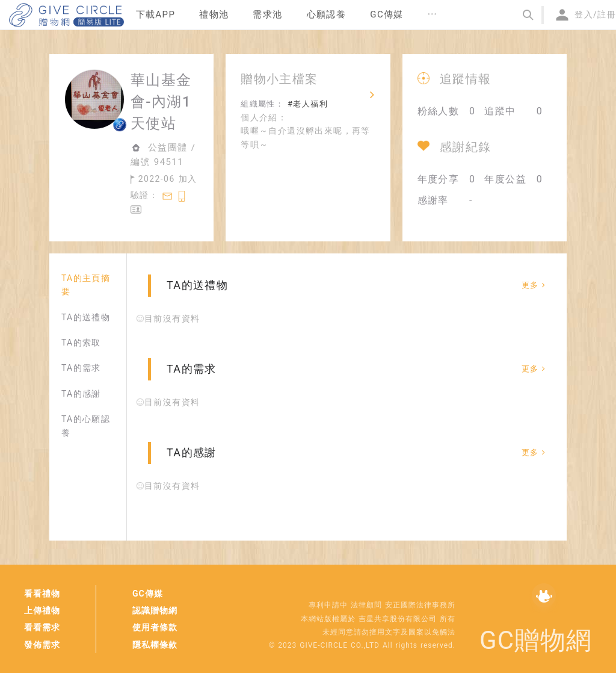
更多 (534, 285)
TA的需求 (81, 368)
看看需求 (42, 627)
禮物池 (214, 14)
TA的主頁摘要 (86, 285)
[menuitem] (156, 15)
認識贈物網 (155, 610)
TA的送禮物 (86, 317)
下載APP (156, 14)
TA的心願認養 (86, 426)
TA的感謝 (81, 394)
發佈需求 (42, 645)
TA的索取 (81, 343)
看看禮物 (42, 594)
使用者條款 (155, 627)
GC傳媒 (148, 594)
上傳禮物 (42, 610)
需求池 (267, 14)
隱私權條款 (155, 645)
